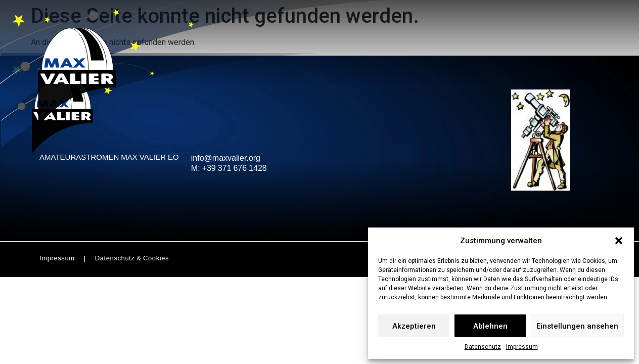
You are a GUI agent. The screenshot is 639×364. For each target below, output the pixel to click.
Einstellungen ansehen (577, 326)
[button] (619, 241)
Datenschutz (483, 347)
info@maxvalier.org (226, 159)
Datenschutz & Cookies (132, 259)
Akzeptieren (414, 326)
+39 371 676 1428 (235, 169)
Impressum (522, 347)
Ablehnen (490, 326)
